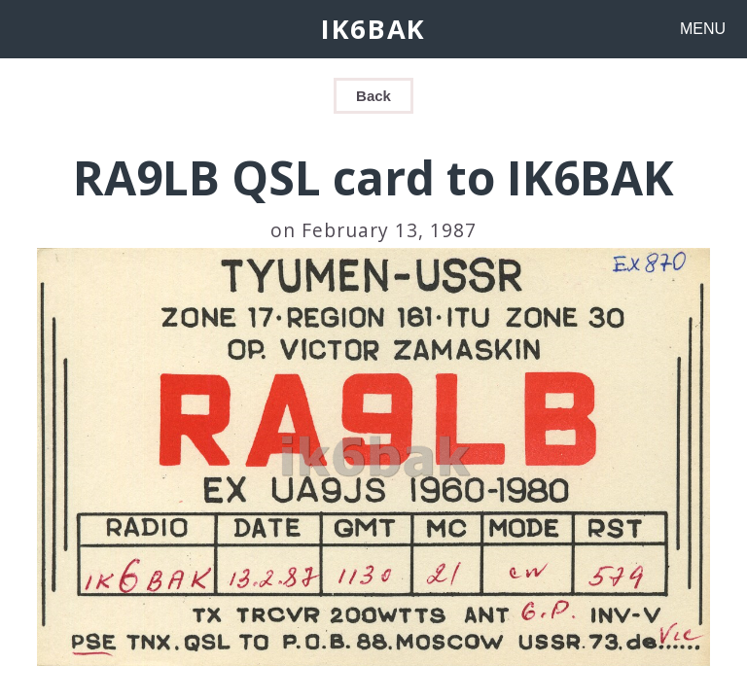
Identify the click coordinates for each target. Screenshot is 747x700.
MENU (703, 29)
